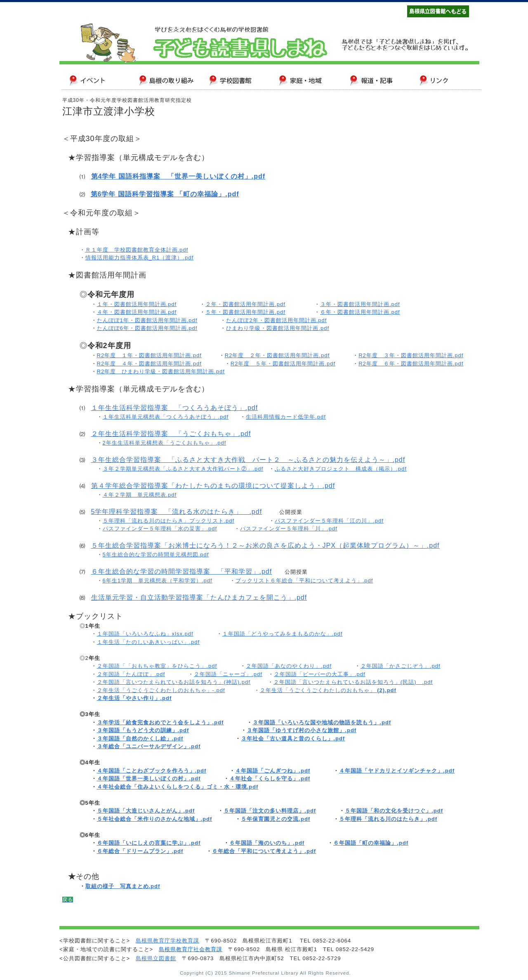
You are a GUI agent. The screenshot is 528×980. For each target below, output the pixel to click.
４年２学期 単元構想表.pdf (140, 495)
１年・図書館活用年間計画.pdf (137, 304)
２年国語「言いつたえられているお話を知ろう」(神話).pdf (174, 682)
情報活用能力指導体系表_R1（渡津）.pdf (140, 258)
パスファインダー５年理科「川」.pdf (289, 529)
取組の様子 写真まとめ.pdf (123, 886)
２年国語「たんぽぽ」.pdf (131, 674)
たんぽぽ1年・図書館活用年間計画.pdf (147, 320)
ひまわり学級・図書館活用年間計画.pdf (278, 328)
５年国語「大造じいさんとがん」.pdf (146, 811)
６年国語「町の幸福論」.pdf (371, 843)
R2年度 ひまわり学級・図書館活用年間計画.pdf (161, 371)
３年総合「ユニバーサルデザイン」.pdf (149, 746)
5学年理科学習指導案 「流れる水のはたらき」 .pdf (177, 512)
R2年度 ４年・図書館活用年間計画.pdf (149, 364)
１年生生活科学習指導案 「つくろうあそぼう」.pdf (175, 408)
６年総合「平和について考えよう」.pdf (264, 851)
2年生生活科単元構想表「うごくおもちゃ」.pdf (165, 443)
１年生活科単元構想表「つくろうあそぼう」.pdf (166, 417)
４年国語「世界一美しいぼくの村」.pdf (149, 779)
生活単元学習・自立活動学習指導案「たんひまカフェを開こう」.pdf (199, 597)
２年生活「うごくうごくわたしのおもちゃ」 (328, 690)
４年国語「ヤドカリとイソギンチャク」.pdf (397, 771)
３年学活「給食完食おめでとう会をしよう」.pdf (160, 722)
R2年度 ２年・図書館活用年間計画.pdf (277, 355)
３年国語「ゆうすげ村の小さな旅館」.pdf (302, 730)
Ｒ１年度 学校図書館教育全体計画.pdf (137, 250)
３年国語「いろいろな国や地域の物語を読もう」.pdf (322, 722)
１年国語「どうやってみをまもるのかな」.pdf (283, 634)
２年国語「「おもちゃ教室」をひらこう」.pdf (157, 666)
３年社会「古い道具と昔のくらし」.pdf (293, 739)
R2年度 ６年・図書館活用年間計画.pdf (411, 364)
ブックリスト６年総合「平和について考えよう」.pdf (304, 581)
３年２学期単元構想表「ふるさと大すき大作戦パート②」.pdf (183, 469)
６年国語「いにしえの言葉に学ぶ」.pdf (149, 843)
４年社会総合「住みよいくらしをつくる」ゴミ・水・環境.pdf (178, 787)
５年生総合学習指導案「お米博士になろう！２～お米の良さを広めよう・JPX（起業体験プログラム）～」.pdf (265, 545)
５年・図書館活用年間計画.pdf (245, 312)
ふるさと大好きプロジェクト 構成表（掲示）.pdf (341, 469)
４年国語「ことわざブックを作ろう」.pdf (152, 771)
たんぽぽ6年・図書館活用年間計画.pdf (147, 328)
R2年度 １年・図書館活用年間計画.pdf (149, 355)
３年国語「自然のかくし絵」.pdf (140, 739)
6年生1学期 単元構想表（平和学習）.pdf (158, 581)
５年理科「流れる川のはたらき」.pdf (388, 819)
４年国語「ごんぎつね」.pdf (273, 771)
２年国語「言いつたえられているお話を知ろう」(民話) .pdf (353, 682)
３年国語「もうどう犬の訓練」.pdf (143, 730)
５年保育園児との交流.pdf (276, 819)
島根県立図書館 (156, 958)
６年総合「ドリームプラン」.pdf (140, 851)
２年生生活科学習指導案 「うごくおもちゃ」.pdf (171, 434)
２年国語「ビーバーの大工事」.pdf (320, 674)
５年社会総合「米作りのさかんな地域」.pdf (155, 819)
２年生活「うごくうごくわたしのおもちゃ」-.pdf (161, 690)
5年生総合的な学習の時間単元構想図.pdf (156, 555)
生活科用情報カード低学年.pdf (286, 417)
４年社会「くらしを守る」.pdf (270, 779)
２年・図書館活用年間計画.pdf (245, 304)
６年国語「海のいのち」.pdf (267, 843)
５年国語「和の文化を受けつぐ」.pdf (394, 811)
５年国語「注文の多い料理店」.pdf (270, 811)
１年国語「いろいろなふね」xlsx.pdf (145, 634)
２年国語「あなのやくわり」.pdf (289, 666)
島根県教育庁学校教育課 (167, 941)
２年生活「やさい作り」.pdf (134, 698)
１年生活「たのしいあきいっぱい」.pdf (148, 642)
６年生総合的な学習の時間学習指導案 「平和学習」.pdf (182, 571)
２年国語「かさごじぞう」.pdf (401, 666)
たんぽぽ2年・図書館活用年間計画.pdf (276, 320)
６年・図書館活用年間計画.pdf (360, 312)
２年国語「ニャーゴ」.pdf (228, 674)
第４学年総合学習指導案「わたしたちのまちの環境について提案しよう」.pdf (213, 486)
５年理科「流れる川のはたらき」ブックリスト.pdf (169, 521)
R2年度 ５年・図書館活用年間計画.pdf (283, 364)
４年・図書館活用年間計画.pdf (137, 312)
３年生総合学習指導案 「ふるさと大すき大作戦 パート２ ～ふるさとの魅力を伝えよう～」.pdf (248, 460)
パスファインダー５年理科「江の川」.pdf (329, 521)
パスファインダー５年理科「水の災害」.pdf (160, 529)
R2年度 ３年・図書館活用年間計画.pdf (411, 355)
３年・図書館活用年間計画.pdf (360, 304)
